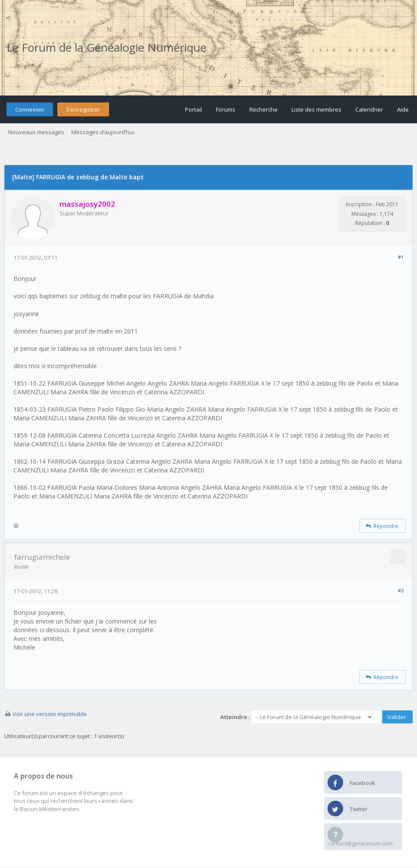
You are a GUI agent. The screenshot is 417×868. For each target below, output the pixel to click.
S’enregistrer (83, 109)
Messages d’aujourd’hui (103, 132)
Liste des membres (316, 109)
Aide (403, 109)
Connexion (30, 109)
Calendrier (369, 109)
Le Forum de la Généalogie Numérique (106, 47)
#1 (401, 257)
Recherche (263, 109)
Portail (194, 109)
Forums (226, 109)
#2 (401, 590)
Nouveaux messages (36, 132)
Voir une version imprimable (50, 714)
